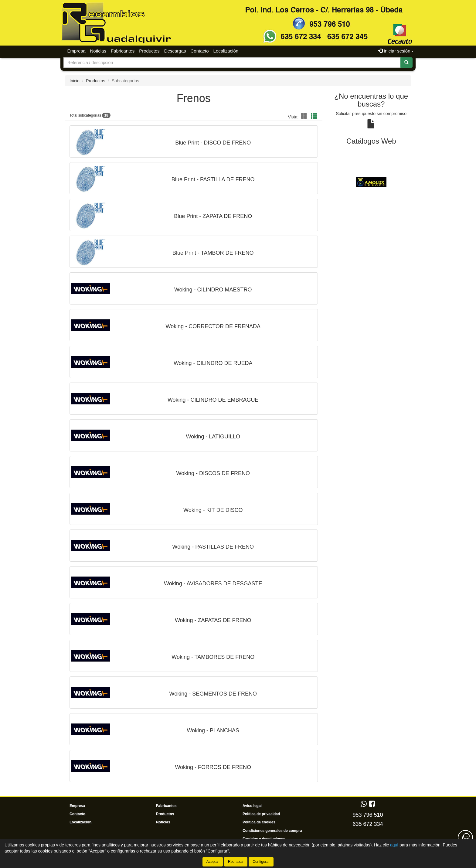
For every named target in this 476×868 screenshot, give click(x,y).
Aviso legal (252, 806)
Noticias (98, 51)
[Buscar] (406, 63)
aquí (394, 845)
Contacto (200, 51)
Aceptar (213, 862)
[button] (305, 116)
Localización (226, 51)
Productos (149, 51)
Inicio (75, 81)
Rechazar (236, 862)
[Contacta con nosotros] (465, 838)
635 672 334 (368, 824)
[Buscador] (232, 63)
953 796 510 (368, 815)
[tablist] (371, 182)
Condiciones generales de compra (272, 831)
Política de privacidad (261, 814)
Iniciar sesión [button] (396, 51)
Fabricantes (123, 51)
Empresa (76, 51)
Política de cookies (259, 822)
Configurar (261, 862)
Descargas (175, 51)
